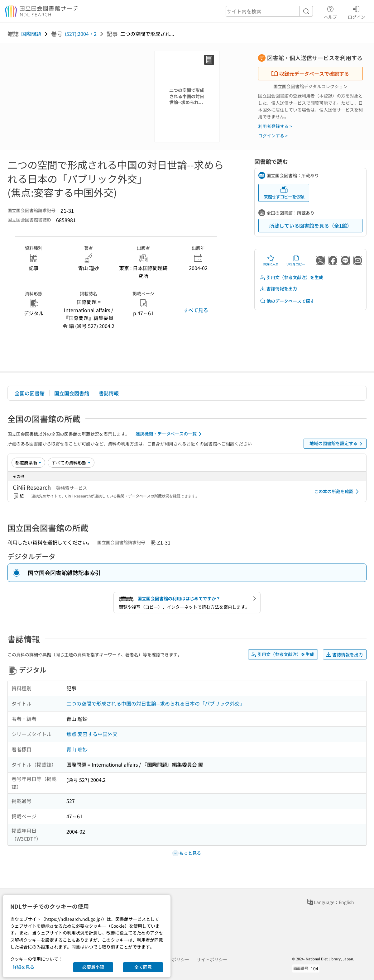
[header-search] (269, 11)
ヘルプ (330, 12)
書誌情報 (109, 393)
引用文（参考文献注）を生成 (291, 277)
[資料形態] (71, 463)
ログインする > (273, 136)
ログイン (357, 12)
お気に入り (271, 260)
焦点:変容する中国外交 (92, 734)
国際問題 (31, 34)
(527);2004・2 (81, 34)
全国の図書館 (30, 393)
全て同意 (143, 967)
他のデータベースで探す (287, 301)
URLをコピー (296, 260)
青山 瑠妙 (77, 749)
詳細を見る (23, 967)
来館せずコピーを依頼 (284, 193)
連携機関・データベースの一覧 (170, 434)
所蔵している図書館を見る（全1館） (311, 226)
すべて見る (196, 310)
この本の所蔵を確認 (338, 492)
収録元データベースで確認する (310, 74)
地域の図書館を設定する (337, 444)
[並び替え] (28, 463)
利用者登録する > (275, 126)
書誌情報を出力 (278, 289)
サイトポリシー (212, 959)
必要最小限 (93, 967)
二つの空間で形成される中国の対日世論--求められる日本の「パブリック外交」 (156, 703)
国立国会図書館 (72, 393)
